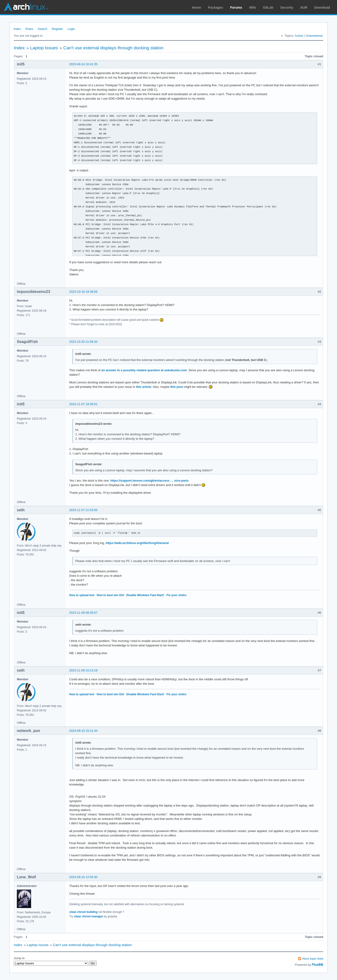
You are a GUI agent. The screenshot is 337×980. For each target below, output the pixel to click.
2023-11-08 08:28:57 (83, 613)
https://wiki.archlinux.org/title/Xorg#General (137, 543)
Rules (29, 29)
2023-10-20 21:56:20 (83, 342)
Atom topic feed (313, 959)
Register (57, 29)
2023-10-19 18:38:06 (83, 292)
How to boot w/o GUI (110, 595)
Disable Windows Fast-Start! (145, 595)
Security (287, 7)
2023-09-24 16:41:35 (83, 64)
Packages (216, 7)
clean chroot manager (89, 916)
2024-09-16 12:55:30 (83, 877)
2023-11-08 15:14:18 (83, 670)
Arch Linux (26, 7)
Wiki (253, 7)
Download (322, 7)
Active (299, 36)
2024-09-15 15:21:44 (83, 731)
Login (71, 29)
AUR (304, 7)
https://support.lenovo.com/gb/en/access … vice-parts (149, 481)
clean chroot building (83, 912)
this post (177, 387)
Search (42, 29)
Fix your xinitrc (177, 595)
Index (17, 29)
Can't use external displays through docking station (113, 48)
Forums (236, 7)
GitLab (268, 7)
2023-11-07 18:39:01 (83, 404)
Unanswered (314, 36)
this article (143, 387)
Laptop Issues (44, 48)
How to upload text (82, 595)
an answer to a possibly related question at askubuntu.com (144, 370)
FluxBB (317, 965)
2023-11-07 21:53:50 (83, 510)
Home (197, 7)
